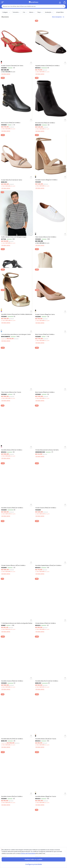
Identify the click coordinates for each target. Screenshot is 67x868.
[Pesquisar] (64, 6)
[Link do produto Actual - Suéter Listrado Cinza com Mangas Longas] (16, 218)
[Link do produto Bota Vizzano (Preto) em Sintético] (16, 104)
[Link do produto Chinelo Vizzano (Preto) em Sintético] (51, 566)
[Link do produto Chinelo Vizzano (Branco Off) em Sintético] (16, 625)
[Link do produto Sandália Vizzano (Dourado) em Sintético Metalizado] (16, 334)
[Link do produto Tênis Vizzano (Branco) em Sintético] (51, 218)
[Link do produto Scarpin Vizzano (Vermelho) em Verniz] (16, 47)
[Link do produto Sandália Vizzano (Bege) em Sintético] (51, 161)
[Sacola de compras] (64, 2)
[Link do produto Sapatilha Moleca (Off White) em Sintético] (51, 47)
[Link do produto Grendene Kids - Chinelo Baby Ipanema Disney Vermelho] (51, 508)
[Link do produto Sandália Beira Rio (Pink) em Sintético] (16, 800)
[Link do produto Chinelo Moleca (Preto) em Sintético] (51, 683)
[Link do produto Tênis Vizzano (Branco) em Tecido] (16, 450)
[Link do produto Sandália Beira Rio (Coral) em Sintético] (51, 741)
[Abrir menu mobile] (3, 2)
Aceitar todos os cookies (33, 859)
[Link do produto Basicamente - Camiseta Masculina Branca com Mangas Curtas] (16, 392)
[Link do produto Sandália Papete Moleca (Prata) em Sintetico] (51, 625)
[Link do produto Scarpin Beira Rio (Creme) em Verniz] (16, 161)
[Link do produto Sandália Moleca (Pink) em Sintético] (16, 508)
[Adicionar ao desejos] (31, 63)
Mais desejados (58, 17)
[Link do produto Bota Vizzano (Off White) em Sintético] (51, 275)
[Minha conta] (60, 2)
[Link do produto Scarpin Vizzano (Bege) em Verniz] (51, 334)
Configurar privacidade (34, 864)
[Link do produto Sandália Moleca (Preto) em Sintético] (16, 275)
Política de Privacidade (28, 853)
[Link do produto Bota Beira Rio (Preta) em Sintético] (51, 104)
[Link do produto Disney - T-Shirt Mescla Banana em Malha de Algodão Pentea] (16, 683)
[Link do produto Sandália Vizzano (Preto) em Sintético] (16, 566)
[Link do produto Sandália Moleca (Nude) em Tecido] (51, 800)
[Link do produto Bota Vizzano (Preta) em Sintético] (51, 450)
